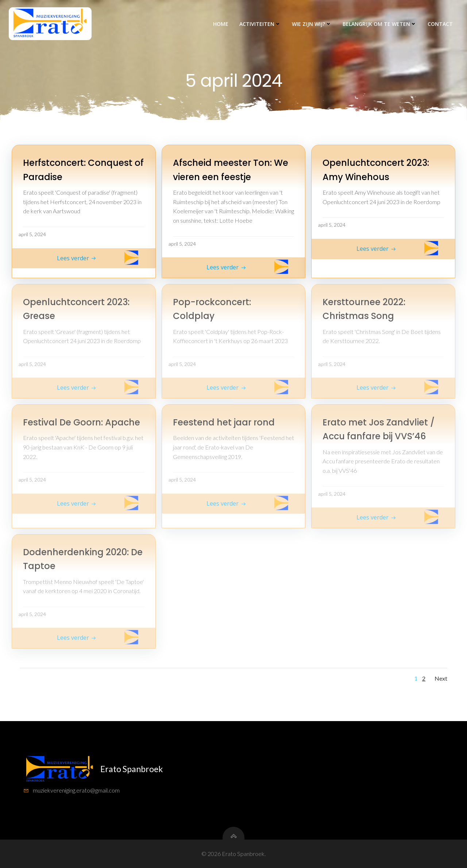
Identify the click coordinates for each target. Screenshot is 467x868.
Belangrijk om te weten (380, 24)
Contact (440, 24)
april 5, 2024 (32, 234)
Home (221, 24)
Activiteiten (260, 24)
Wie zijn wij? (312, 24)
